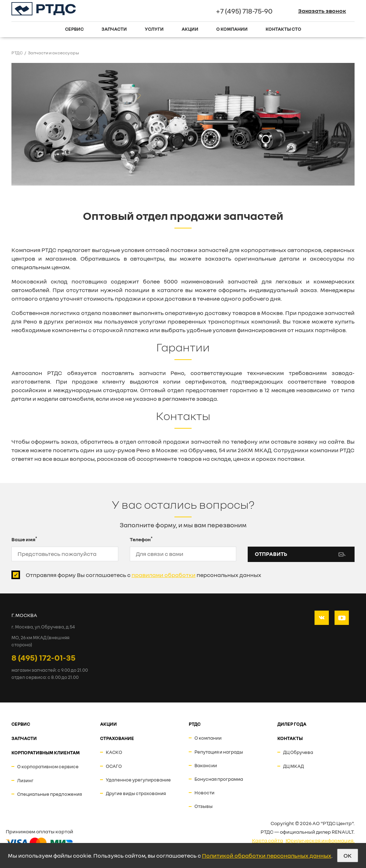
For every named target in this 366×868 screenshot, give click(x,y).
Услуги (154, 29)
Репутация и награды (219, 752)
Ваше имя (24, 539)
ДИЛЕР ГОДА (292, 724)
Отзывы (204, 806)
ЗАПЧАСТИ (24, 738)
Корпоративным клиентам (46, 753)
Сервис (74, 29)
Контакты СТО (283, 29)
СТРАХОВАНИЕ (117, 738)
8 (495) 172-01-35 (43, 657)
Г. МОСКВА (24, 615)
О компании (232, 29)
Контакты (290, 738)
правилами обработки (164, 575)
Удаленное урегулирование (138, 780)
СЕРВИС (21, 724)
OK (348, 855)
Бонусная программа (219, 779)
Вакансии (206, 765)
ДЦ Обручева (298, 752)
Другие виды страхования (136, 793)
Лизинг (25, 780)
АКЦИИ (108, 724)
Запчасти (114, 29)
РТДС (195, 724)
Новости (204, 793)
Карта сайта (268, 840)
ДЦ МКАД (293, 766)
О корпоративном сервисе (48, 766)
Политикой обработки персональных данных (267, 855)
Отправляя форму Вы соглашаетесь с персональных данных (144, 575)
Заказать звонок (322, 11)
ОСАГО (114, 766)
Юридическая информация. (320, 840)
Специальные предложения (50, 794)
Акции (190, 29)
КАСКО (114, 752)
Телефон (141, 539)
